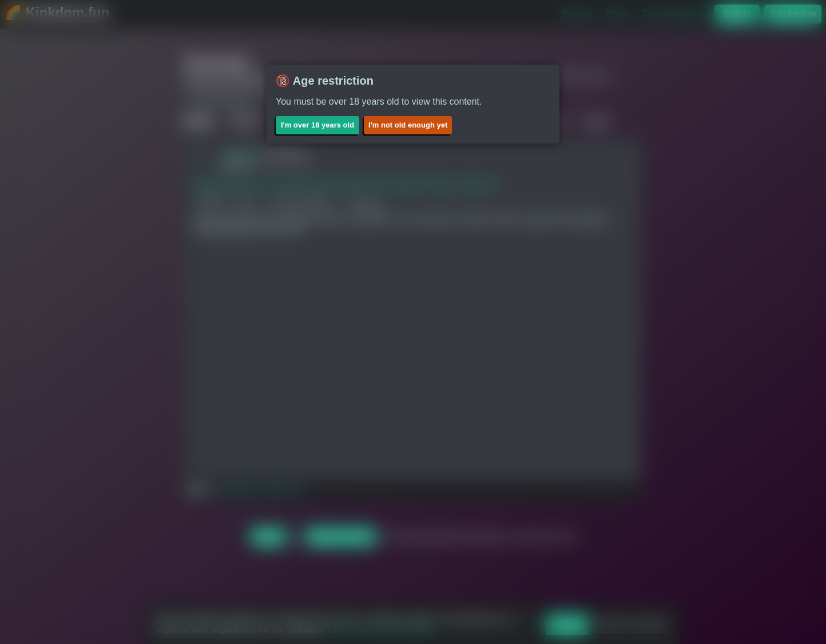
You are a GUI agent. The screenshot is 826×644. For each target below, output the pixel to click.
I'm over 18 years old (317, 125)
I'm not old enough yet (408, 125)
